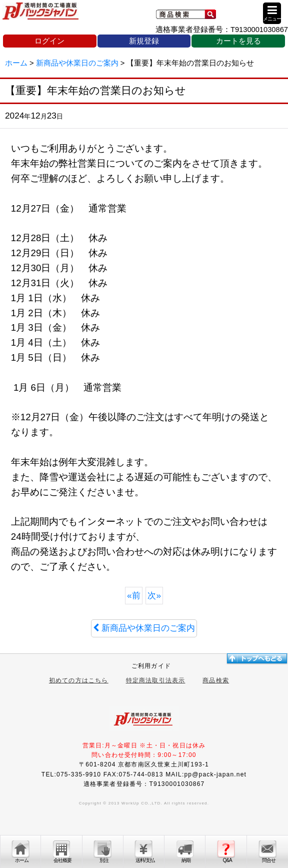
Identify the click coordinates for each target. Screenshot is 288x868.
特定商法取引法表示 (156, 680)
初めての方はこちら (79, 680)
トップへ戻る (256, 658)
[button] (272, 13)
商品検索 (216, 680)
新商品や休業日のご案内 (144, 628)
